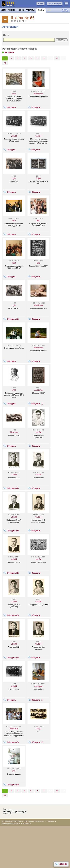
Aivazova (38, 390)
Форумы (30, 10)
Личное (12, 10)
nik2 (14, 221)
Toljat (38, 178)
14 (57, 58)
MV (14, 771)
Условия (51, 821)
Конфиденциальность (11, 823)
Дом (4, 10)
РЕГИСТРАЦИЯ (55, 4)
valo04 (14, 136)
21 (5, 63)
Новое (21, 10)
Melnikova (38, 94)
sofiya (38, 729)
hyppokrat (14, 729)
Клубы (41, 10)
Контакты (27, 823)
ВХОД (40, 4)
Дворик (61, 864)
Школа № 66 (23, 18)
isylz (14, 94)
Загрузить (8, 52)
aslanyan (38, 686)
